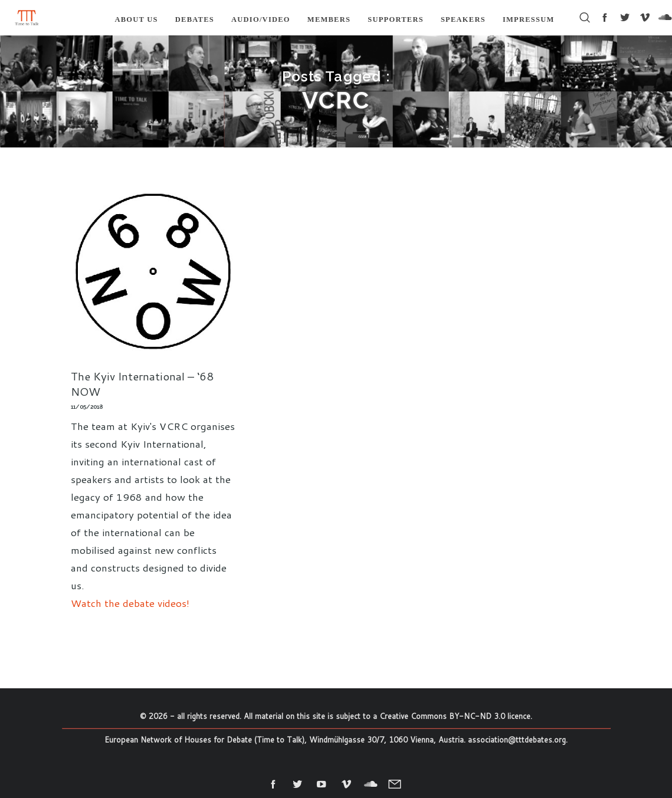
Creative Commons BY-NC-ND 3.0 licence (455, 716)
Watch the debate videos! (130, 603)
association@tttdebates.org (517, 740)
